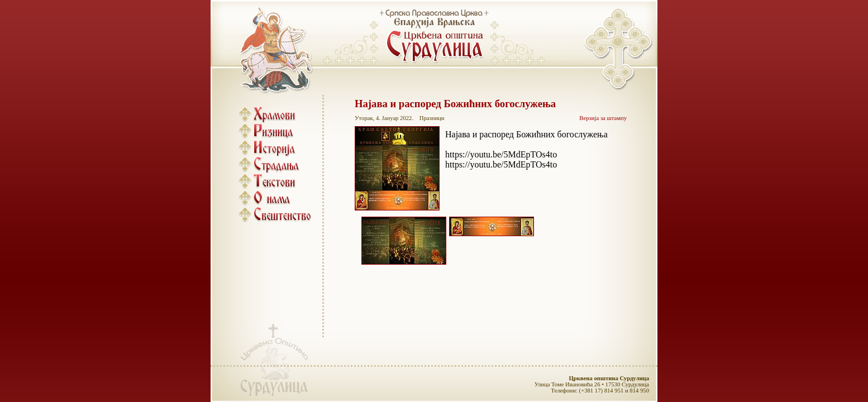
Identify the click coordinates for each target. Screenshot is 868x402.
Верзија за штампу (603, 118)
